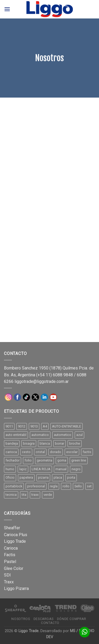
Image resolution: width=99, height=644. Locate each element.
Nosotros (21, 619)
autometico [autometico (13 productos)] (63, 435)
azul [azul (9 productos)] (79, 435)
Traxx (9, 582)
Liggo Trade (15, 541)
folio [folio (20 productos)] (28, 460)
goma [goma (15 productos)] (62, 460)
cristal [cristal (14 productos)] (40, 452)
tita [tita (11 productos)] (24, 495)
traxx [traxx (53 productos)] (35, 495)
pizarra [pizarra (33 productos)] (43, 477)
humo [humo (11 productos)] (10, 469)
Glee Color (14, 568)
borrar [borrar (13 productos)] (60, 443)
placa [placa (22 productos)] (58, 477)
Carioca (11, 548)
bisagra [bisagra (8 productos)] (29, 443)
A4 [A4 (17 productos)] (45, 426)
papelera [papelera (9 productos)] (26, 477)
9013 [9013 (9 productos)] (34, 426)
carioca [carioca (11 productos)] (11, 452)
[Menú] (7, 9)
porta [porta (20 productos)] (71, 477)
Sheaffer (12, 528)
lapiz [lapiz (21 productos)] (23, 469)
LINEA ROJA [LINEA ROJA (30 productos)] (41, 469)
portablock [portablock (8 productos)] (14, 486)
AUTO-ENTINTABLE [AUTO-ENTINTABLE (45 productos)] (67, 426)
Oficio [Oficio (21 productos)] (10, 477)
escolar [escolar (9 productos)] (72, 452)
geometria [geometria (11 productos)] (44, 460)
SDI (7, 575)
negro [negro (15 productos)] (76, 469)
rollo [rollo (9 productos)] (66, 486)
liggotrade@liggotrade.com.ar (42, 381)
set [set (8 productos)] (89, 486)
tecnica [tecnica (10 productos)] (11, 495)
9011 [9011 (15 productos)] (9, 426)
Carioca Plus (16, 535)
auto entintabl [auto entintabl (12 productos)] (16, 435)
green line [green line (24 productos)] (79, 460)
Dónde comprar (72, 619)
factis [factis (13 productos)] (87, 452)
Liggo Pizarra (16, 588)
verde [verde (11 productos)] (48, 495)
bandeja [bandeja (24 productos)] (12, 443)
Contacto (50, 623)
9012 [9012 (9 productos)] (22, 426)
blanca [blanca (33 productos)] (45, 443)
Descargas (44, 619)
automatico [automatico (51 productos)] (40, 435)
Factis (10, 555)
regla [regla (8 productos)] (54, 486)
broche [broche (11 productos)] (75, 443)
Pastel (10, 562)
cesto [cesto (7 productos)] (26, 452)
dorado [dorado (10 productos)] (56, 452)
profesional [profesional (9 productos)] (36, 486)
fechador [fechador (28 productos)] (13, 460)
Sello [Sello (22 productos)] (78, 486)
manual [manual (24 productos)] (61, 469)
